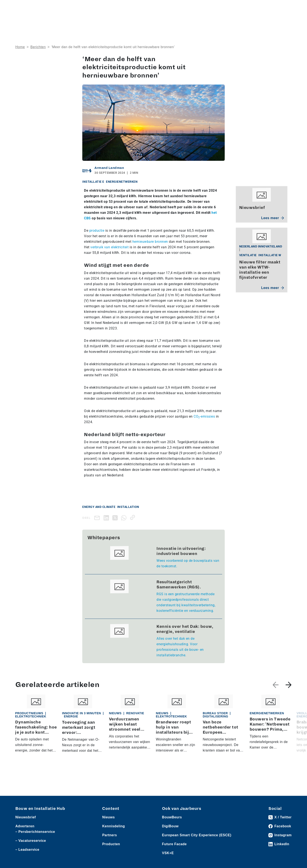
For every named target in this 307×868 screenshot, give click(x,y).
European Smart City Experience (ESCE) (197, 835)
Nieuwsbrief (282, 20)
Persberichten (77, 7)
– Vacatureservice (31, 841)
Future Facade (174, 844)
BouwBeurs (172, 817)
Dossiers (195, 20)
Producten (36, 7)
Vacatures (97, 7)
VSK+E (168, 853)
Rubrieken (166, 20)
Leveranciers (55, 7)
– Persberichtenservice (35, 832)
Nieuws (21, 7)
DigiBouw (170, 826)
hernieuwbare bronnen (150, 242)
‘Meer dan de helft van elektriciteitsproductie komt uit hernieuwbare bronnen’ (113, 47)
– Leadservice (27, 850)
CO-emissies (204, 416)
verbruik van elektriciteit (109, 247)
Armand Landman (109, 168)
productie (97, 231)
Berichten (38, 47)
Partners (109, 835)
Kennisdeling (254, 20)
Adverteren (231, 7)
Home (20, 47)
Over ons (141, 20)
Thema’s (223, 20)
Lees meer (273, 218)
